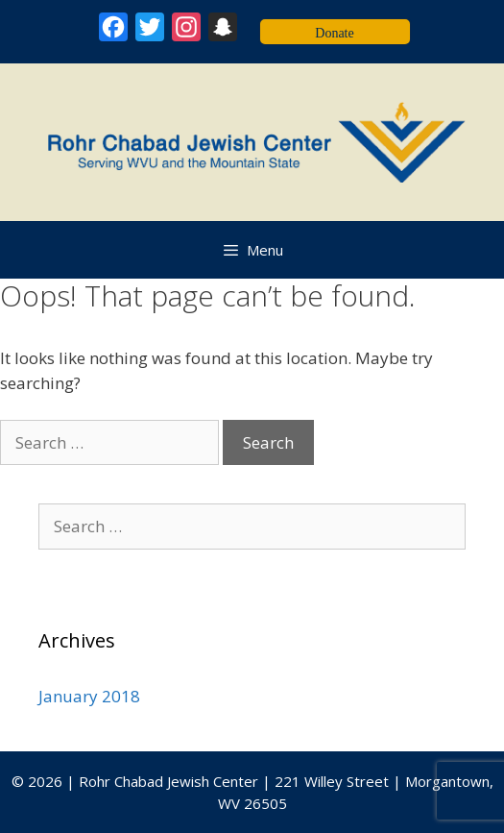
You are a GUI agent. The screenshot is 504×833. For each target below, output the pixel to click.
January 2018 (89, 696)
